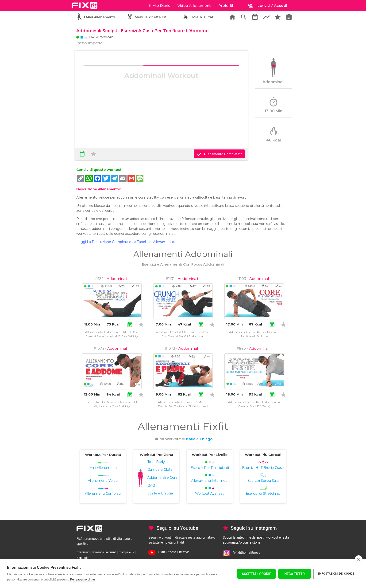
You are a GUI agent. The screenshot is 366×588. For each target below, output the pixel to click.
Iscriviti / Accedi (267, 6)
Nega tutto (295, 574)
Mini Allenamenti (103, 468)
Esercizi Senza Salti (263, 481)
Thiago (206, 439)
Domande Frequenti (104, 552)
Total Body (156, 462)
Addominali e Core (162, 478)
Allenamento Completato (219, 154)
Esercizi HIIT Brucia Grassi (263, 468)
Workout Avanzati (210, 494)
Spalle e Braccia (160, 493)
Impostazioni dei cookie (336, 574)
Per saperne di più (83, 579)
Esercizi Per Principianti (210, 468)
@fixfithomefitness (246, 553)
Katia (191, 439)
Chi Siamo (83, 552)
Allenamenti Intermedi (210, 481)
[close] (359, 559)
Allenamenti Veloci (103, 481)
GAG (151, 486)
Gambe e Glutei (160, 470)
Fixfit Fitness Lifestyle (174, 552)
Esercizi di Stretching (263, 494)
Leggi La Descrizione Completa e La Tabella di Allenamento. (126, 242)
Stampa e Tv (127, 552)
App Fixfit (83, 558)
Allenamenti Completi (103, 494)
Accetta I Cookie (256, 574)
